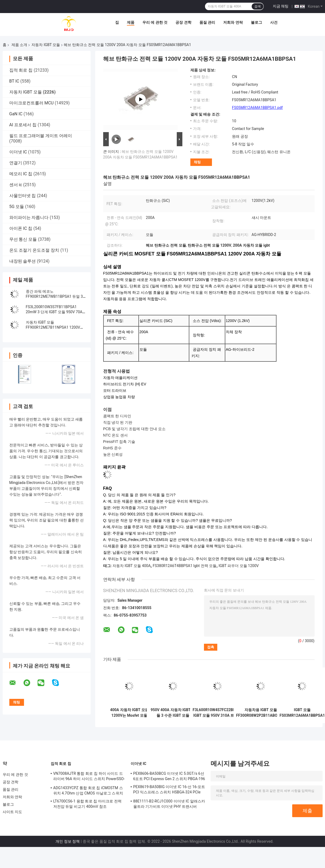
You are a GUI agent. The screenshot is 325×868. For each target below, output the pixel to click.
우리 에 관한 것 (155, 22)
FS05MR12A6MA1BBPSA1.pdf (257, 108)
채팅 (197, 162)
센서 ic (16, 185)
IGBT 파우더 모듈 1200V (239, 566)
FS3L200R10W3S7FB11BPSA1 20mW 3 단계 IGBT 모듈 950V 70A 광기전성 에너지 (54, 312)
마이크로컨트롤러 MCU (32, 103)
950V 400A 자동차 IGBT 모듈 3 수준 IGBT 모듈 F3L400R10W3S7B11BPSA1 (173, 713)
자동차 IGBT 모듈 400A (132, 566)
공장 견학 (183, 22)
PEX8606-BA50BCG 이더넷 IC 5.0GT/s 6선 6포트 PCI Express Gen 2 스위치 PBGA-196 (169, 776)
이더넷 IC (18, 152)
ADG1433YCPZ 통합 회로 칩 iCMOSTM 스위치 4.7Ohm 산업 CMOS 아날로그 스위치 (88, 790)
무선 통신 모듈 (23, 239)
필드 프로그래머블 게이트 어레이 (41, 136)
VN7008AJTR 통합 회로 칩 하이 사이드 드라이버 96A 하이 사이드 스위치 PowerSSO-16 (89, 777)
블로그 (256, 22)
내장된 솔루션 (23, 261)
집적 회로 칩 (21, 70)
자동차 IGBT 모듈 (46, 45)
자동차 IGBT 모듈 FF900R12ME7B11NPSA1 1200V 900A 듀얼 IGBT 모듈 (53, 327)
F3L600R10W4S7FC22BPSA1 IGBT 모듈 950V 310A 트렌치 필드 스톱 (218, 713)
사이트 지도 (13, 812)
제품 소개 (19, 45)
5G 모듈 (17, 207)
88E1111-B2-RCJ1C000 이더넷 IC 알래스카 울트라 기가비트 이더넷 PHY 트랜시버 (169, 804)
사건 (274, 22)
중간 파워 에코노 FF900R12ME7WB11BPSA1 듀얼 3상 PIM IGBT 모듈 (54, 296)
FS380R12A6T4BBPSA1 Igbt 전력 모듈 (185, 566)
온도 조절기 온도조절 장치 (34, 250)
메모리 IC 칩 (21, 174)
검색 (258, 6)
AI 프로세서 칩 (23, 125)
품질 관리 (207, 22)
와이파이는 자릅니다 (29, 217)
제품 (131, 22)
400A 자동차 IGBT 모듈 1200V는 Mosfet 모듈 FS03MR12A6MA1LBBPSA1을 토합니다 (129, 713)
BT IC (14, 81)
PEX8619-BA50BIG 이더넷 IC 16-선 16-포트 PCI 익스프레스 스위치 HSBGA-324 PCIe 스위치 (169, 790)
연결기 (16, 163)
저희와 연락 (233, 22)
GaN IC (16, 114)
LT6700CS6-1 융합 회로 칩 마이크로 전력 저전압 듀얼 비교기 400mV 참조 (88, 804)
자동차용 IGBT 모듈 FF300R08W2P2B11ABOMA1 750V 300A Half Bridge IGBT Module (261, 713)
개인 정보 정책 (68, 841)
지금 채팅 (281, 6)
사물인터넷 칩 (23, 196)
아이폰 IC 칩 (21, 228)
